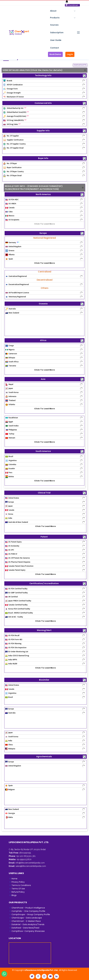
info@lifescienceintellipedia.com (30, 863)
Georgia (10, 813)
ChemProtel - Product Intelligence (28, 908)
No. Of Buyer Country (13, 171)
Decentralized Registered (17, 284)
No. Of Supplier (11, 136)
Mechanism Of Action (13, 97)
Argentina (11, 460)
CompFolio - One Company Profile (28, 911)
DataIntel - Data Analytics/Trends (28, 924)
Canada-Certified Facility (16, 605)
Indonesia (11, 396)
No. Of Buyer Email (12, 176)
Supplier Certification (13, 140)
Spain (9, 259)
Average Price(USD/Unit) (16, 116)
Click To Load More (45, 224)
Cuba (9, 212)
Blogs (14, 895)
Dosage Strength (12, 93)
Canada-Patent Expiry (15, 570)
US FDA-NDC (12, 200)
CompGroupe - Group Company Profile (31, 914)
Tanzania (11, 366)
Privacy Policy (18, 882)
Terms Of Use (18, 889)
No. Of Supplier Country (14, 144)
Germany (13, 242)
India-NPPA (11, 660)
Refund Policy (18, 892)
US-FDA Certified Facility (16, 589)
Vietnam (10, 438)
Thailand (10, 400)
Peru (9, 472)
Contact (55, 48)
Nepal (9, 384)
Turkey (10, 434)
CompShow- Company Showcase (28, 931)
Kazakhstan (12, 418)
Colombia (11, 464)
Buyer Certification (12, 167)
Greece (10, 251)
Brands (8, 81)
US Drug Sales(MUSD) (15, 120)
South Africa (12, 362)
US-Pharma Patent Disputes (18, 562)
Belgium (10, 789)
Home (14, 879)
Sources (54, 25)
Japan (9, 388)
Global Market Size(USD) (16, 112)
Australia (11, 309)
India (9, 518)
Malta (9, 817)
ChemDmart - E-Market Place (26, 921)
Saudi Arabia (12, 426)
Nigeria (10, 350)
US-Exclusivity (12, 546)
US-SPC (10, 550)
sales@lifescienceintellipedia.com (31, 866)
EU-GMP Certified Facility (16, 593)
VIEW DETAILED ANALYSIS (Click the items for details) (33, 70)
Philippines (11, 430)
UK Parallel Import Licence (17, 293)
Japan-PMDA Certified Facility (18, 601)
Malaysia (10, 749)
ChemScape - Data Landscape (27, 918)
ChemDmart (72, 5)
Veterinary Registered (16, 297)
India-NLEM (11, 664)
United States (12, 498)
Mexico (10, 216)
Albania (10, 255)
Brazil (9, 456)
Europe (10, 502)
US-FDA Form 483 (14, 639)
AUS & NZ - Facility (14, 617)
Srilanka (10, 404)
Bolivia (10, 477)
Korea (9, 514)
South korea (12, 737)
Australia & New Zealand (17, 522)
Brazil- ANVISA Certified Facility (19, 613)
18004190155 (25, 853)
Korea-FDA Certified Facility (18, 609)
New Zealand (12, 313)
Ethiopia (10, 358)
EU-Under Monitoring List (17, 652)
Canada (10, 208)
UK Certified (11, 597)
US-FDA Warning (13, 643)
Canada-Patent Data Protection (19, 566)
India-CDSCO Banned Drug (17, 656)
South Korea (12, 392)
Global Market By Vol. (15, 108)
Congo (10, 346)
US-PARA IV (11, 554)
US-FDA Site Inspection (16, 648)
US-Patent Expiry (13, 542)
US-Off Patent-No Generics (18, 558)
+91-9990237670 (24, 859)
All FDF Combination (13, 85)
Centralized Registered (16, 276)
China (9, 745)
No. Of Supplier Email (13, 148)
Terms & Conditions (21, 885)
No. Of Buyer (10, 163)
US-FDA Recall (12, 635)
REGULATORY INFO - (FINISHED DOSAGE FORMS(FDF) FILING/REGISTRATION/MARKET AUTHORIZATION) (34, 188)
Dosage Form (10, 89)
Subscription (57, 33)
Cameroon (11, 354)
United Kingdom (13, 246)
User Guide (56, 40)
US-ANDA (11, 204)
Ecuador (10, 468)
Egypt (9, 422)
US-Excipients (12, 220)
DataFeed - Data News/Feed (25, 928)
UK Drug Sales (12, 124)
